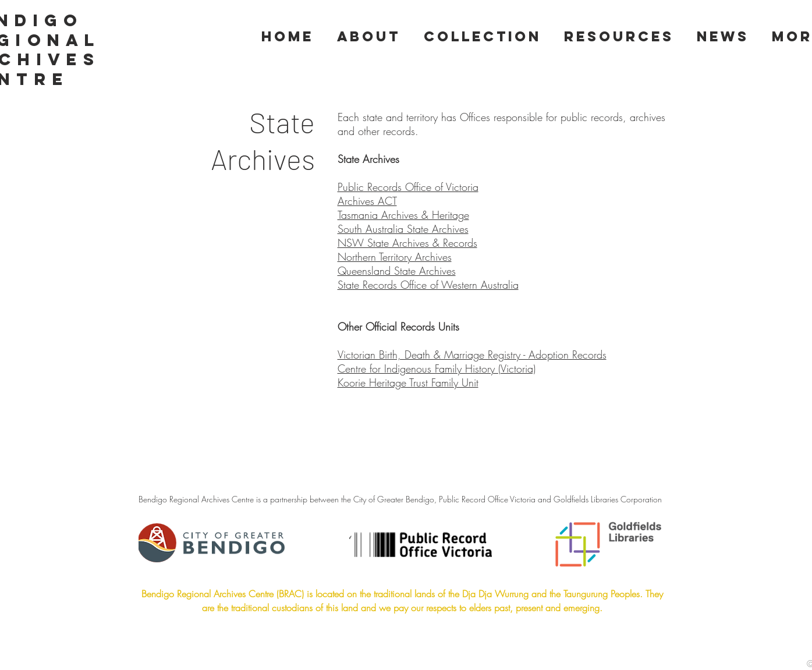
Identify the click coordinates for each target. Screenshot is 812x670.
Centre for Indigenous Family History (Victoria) (437, 368)
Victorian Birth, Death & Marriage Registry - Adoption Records (472, 355)
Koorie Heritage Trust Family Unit (408, 382)
